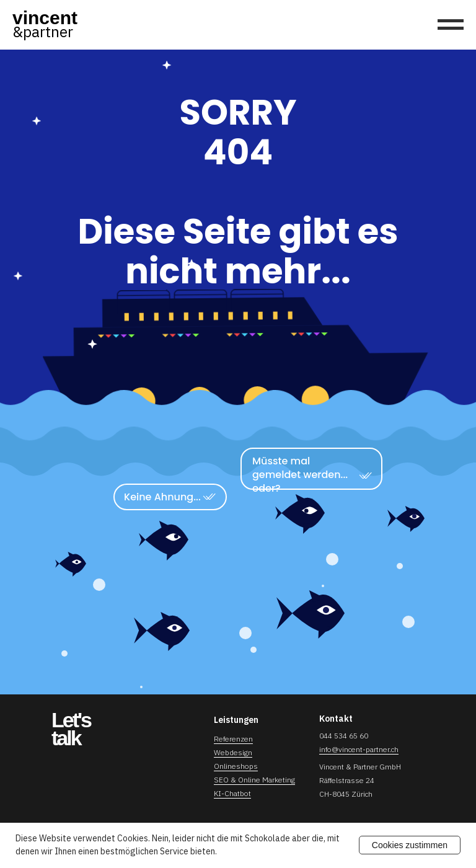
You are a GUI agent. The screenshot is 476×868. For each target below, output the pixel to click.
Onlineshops (236, 766)
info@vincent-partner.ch (359, 749)
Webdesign (233, 752)
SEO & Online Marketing (254, 780)
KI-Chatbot (232, 793)
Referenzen (233, 739)
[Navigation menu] (451, 25)
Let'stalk (71, 729)
